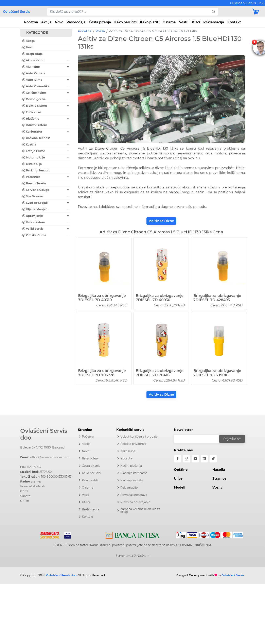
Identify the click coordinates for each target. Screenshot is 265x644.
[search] (214, 12)
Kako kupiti (128, 451)
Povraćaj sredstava (134, 495)
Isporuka (126, 458)
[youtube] (195, 459)
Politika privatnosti (134, 444)
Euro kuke (32, 112)
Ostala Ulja (32, 164)
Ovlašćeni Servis (16, 12)
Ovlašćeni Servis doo (44, 434)
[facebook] (178, 459)
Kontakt (234, 22)
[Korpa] (257, 12)
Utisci (195, 22)
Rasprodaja (76, 22)
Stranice (219, 479)
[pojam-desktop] (128, 12)
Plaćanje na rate (132, 480)
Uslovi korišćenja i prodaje (139, 437)
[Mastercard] (50, 535)
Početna (31, 22)
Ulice (178, 479)
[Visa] (66, 535)
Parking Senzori (36, 170)
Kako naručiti (126, 22)
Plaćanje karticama (134, 473)
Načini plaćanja (131, 466)
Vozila (100, 31)
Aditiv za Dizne (161, 221)
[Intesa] (133, 535)
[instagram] (187, 459)
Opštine (181, 470)
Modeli (180, 487)
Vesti (183, 22)
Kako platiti (150, 22)
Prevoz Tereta (34, 183)
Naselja (219, 470)
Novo (59, 22)
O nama (169, 22)
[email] (199, 439)
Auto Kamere (34, 73)
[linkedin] (204, 459)
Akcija (46, 22)
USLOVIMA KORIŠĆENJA (194, 545)
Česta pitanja (100, 22)
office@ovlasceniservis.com (50, 457)
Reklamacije (129, 488)
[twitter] (213, 459)
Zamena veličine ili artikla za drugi (140, 510)
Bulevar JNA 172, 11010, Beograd (42, 447)
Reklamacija (214, 22)
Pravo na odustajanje (135, 502)
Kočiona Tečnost (36, 138)
